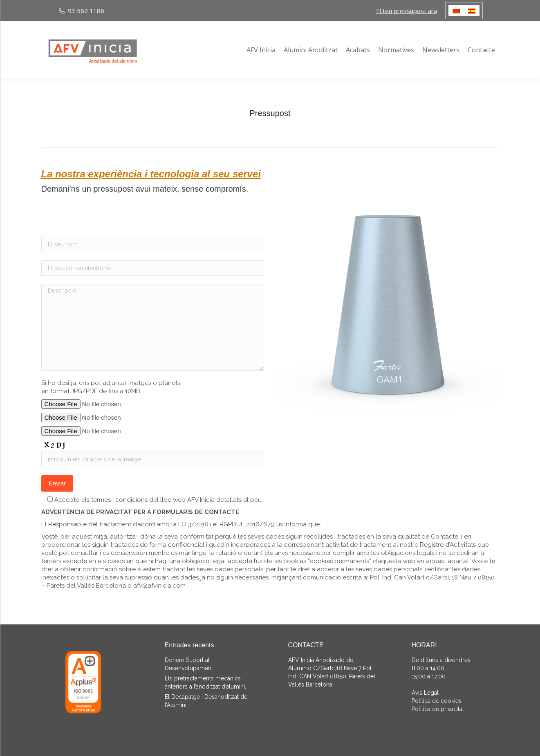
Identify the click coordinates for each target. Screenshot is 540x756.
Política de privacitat (438, 709)
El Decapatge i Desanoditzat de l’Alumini (206, 701)
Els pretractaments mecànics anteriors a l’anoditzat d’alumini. (205, 682)
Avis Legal (425, 693)
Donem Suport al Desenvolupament (189, 664)
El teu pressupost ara (407, 11)
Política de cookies (437, 701)
